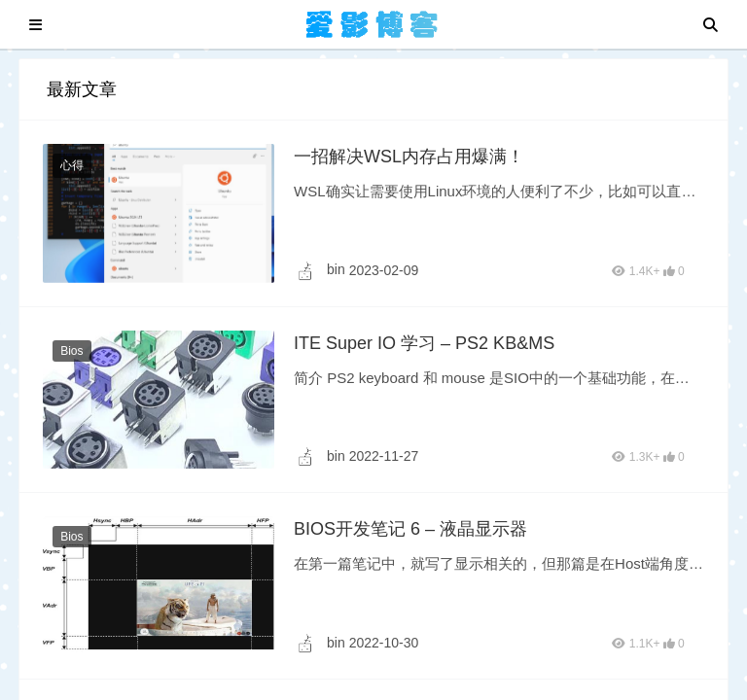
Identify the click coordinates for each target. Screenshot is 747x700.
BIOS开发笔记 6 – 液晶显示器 (410, 529)
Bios (71, 351)
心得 (72, 165)
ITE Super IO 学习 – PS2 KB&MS (424, 343)
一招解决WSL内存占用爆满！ (409, 157)
